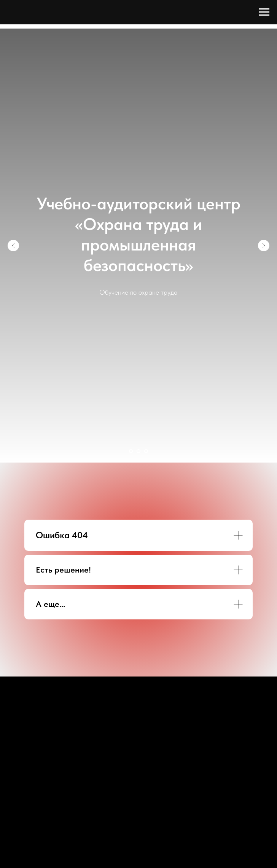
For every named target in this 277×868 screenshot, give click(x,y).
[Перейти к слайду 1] (131, 451)
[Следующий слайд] (264, 246)
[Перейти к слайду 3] (146, 451)
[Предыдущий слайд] (13, 246)
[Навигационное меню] (264, 12)
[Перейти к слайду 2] (138, 451)
